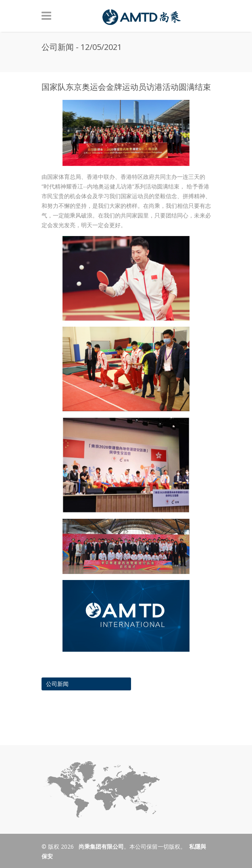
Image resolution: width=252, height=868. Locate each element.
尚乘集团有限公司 (100, 846)
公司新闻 (57, 684)
